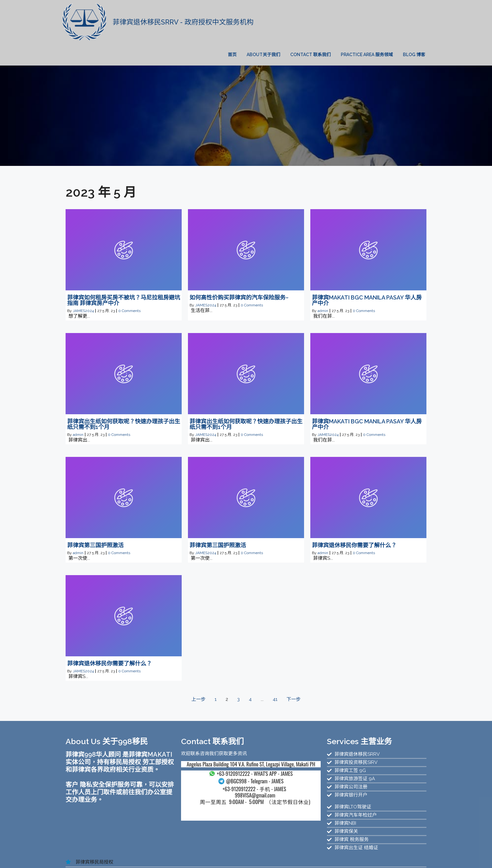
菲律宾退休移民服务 (95, 856)
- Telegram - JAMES (216, 765)
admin (323, 288)
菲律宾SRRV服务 (137, 856)
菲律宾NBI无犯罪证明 (259, 856)
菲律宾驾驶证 (219, 856)
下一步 (294, 677)
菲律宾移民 (346, 851)
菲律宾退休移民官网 (310, 851)
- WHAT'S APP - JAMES (215, 757)
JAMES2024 (83, 288)
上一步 (198, 677)
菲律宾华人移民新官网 (216, 851)
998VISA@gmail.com (215, 779)
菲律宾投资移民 (378, 851)
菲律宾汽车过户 (302, 856)
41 (275, 677)
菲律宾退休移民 (134, 862)
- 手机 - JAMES (216, 773)
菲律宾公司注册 (375, 856)
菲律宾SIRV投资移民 (180, 856)
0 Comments (129, 288)
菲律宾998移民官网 (264, 851)
